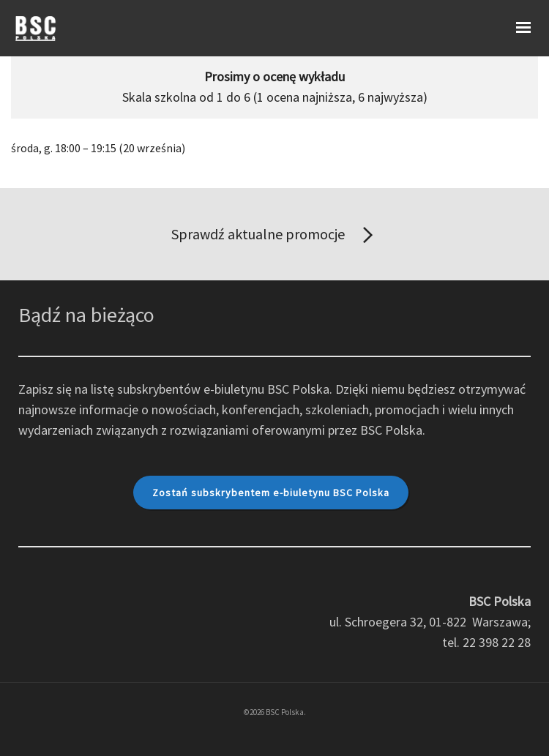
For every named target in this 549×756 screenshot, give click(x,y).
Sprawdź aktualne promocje (275, 236)
